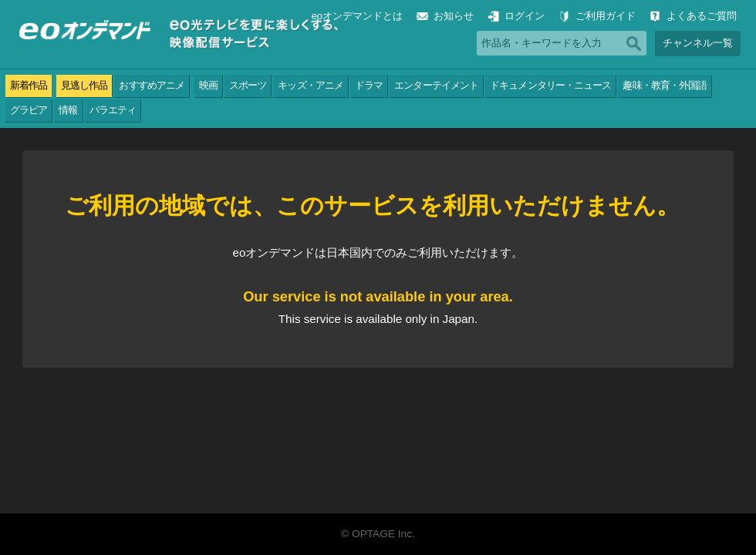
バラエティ (113, 110)
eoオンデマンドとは (357, 16)
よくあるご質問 (702, 16)
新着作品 (29, 85)
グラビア (29, 110)
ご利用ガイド (606, 16)
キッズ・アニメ (310, 85)
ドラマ (369, 85)
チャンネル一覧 (698, 43)
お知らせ (454, 16)
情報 (68, 110)
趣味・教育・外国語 (665, 85)
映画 (208, 85)
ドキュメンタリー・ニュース (550, 85)
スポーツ (248, 85)
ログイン (525, 16)
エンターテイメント (436, 85)
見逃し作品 (84, 85)
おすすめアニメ (152, 85)
